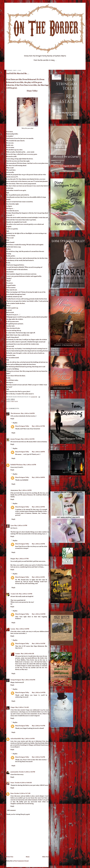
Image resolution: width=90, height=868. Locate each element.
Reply (12, 419)
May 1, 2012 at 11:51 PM (38, 644)
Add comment (11, 810)
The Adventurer (15, 413)
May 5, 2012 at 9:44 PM (38, 726)
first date (15, 402)
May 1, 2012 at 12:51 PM (28, 439)
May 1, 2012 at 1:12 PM (30, 465)
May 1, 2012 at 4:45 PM (26, 594)
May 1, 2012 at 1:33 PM (21, 525)
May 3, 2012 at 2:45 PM (28, 739)
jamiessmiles (15, 772)
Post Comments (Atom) (21, 861)
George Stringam (16, 680)
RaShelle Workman (17, 465)
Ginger (13, 707)
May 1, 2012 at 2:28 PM (38, 452)
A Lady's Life (15, 594)
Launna (13, 629)
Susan (12, 783)
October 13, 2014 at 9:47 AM (22, 793)
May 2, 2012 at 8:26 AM (27, 654)
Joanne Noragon (16, 439)
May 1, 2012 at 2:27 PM (38, 426)
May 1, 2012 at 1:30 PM (25, 490)
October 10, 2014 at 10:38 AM (23, 783)
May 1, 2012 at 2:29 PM (38, 507)
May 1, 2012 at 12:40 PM (28, 413)
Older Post (45, 857)
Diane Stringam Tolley (22, 426)
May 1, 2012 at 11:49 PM (39, 693)
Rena (12, 793)
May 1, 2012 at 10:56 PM (28, 680)
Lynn (12, 525)
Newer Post (10, 857)
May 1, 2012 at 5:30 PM (23, 629)
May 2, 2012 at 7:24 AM (22, 707)
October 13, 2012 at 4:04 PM (27, 772)
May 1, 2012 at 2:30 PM (38, 544)
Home (28, 857)
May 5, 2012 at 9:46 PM (38, 757)
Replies (15, 423)
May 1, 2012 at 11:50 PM (39, 614)
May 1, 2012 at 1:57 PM (22, 559)
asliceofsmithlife (16, 739)
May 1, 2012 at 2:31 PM (38, 577)
